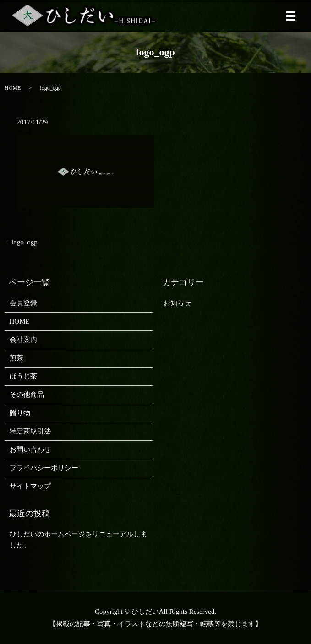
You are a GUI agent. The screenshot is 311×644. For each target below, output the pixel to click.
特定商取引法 (30, 431)
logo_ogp (25, 242)
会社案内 (23, 340)
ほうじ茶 (23, 376)
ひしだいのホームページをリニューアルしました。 (78, 540)
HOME (13, 88)
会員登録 (23, 303)
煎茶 (16, 358)
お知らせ (177, 303)
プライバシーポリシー (44, 468)
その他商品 (27, 395)
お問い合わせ (30, 449)
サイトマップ (30, 486)
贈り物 (20, 413)
